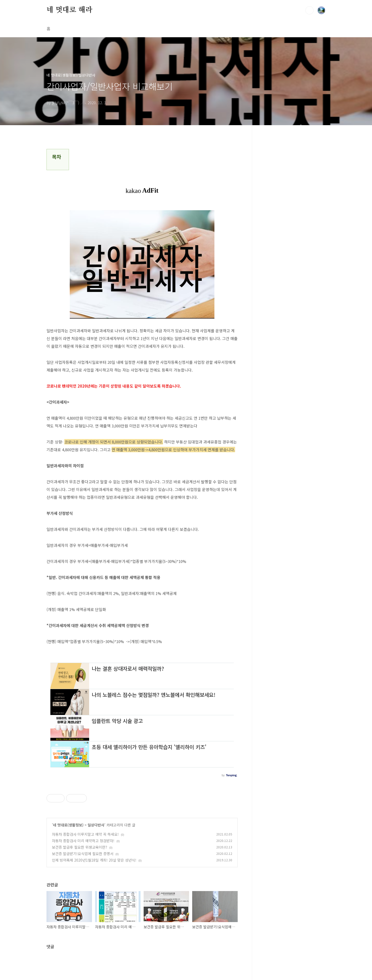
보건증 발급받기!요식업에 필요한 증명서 (83, 854)
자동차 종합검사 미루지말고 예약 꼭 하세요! (85, 834)
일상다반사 (96, 825)
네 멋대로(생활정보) (68, 825)
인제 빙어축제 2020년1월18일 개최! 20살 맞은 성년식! (94, 860)
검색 (309, 10)
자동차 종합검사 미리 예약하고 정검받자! (83, 841)
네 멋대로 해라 (69, 10)
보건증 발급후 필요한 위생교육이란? (80, 847)
